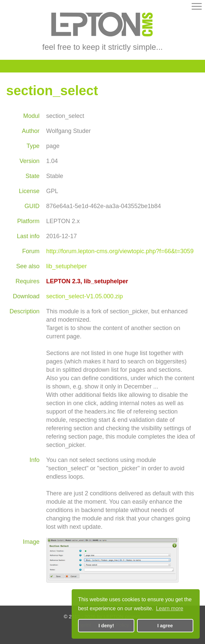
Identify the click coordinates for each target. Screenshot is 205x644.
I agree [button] (165, 626)
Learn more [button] (170, 608)
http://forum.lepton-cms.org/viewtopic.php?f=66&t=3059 (120, 251)
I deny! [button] (106, 626)
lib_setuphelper (66, 266)
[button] (197, 8)
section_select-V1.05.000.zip (84, 296)
